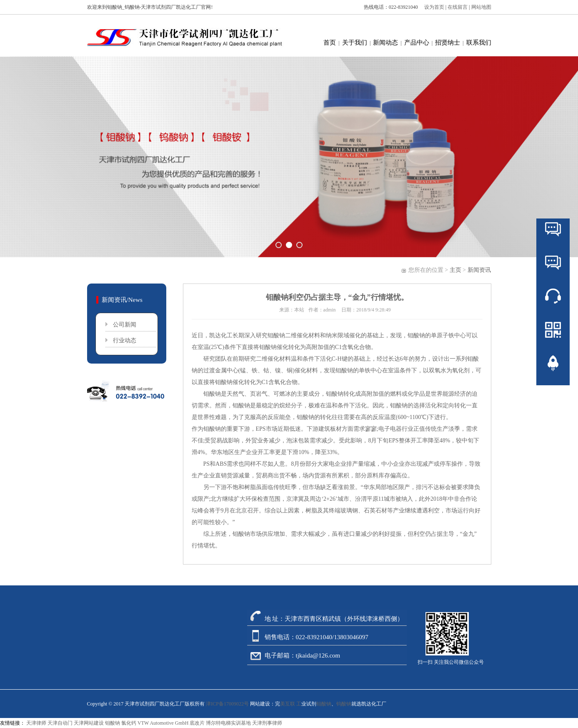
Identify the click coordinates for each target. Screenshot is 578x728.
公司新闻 (125, 325)
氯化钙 (129, 723)
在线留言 (458, 7)
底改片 (197, 723)
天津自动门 (60, 723)
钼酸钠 (276, 335)
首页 (330, 43)
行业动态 (125, 340)
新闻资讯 (479, 270)
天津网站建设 (89, 723)
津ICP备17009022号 (227, 704)
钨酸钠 (344, 704)
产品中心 (417, 43)
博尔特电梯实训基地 (228, 723)
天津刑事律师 (267, 723)
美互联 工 (291, 704)
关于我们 (355, 43)
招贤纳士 (448, 43)
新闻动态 (385, 43)
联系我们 (479, 43)
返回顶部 (553, 388)
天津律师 (36, 723)
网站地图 (481, 7)
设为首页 (432, 7)
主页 (455, 270)
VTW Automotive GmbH (163, 723)
